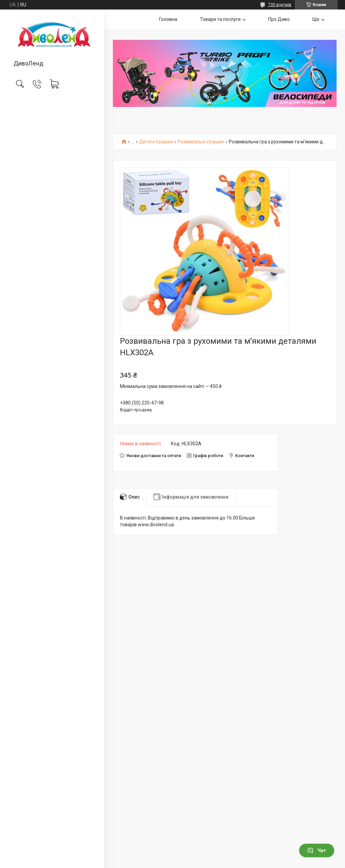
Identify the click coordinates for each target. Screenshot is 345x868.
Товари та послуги (220, 19)
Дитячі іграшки (156, 142)
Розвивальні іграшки (201, 142)
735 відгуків (280, 5)
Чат (317, 850)
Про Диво (279, 19)
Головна (168, 19)
